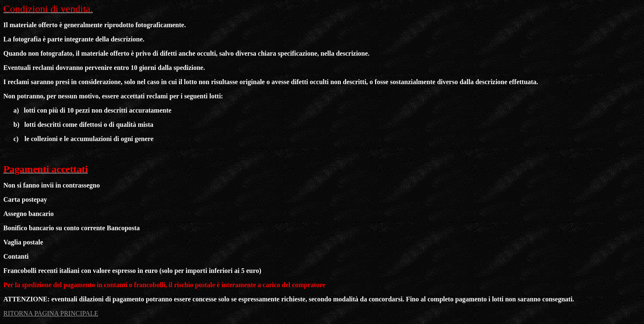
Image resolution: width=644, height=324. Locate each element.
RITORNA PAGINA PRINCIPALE (51, 313)
